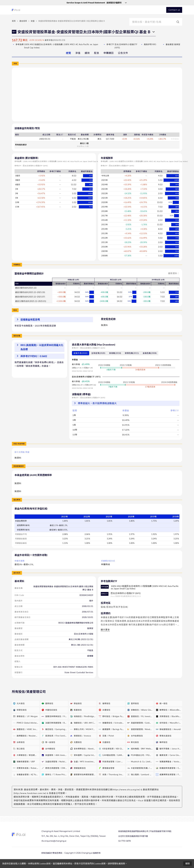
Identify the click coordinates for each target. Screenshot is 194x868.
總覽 (69, 53)
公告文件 (123, 53)
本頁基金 (175, 139)
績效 (87, 53)
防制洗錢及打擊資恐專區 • (52, 853)
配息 (97, 53)
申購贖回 (109, 53)
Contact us (174, 10)
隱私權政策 (120, 863)
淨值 (78, 53)
